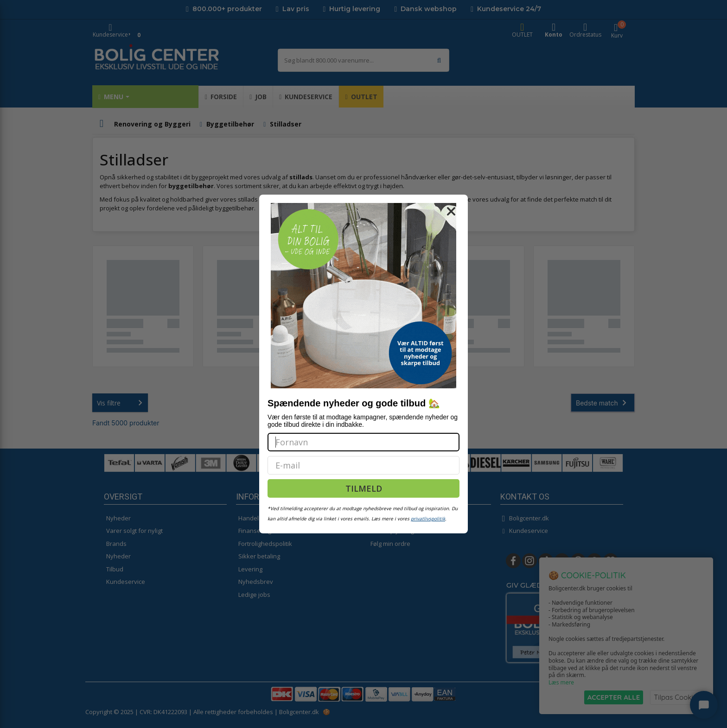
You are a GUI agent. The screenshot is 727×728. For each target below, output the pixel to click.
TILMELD (364, 488)
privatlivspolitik (428, 519)
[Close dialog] (451, 211)
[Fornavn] (363, 442)
